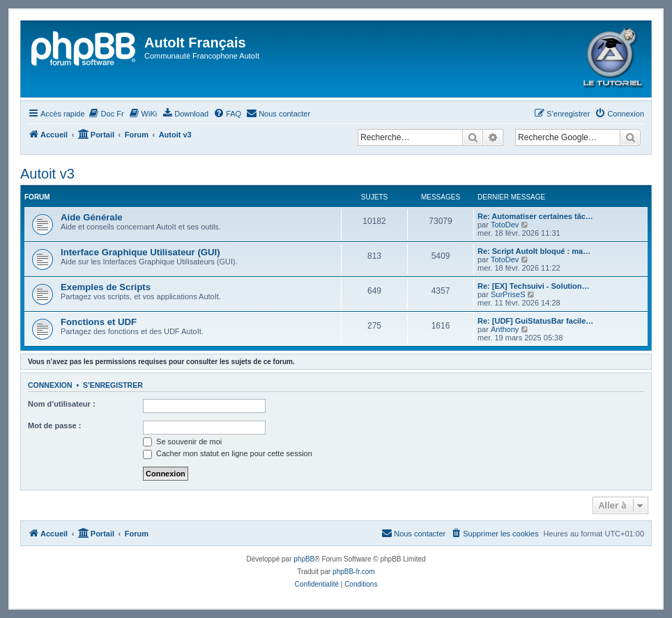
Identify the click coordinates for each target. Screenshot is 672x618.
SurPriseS (508, 294)
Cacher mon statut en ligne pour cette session (228, 453)
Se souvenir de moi (182, 442)
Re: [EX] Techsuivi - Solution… (534, 286)
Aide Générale (92, 217)
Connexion (50, 385)
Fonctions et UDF (99, 322)
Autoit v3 (47, 174)
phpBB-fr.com (354, 572)
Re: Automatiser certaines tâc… (535, 216)
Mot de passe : (54, 425)
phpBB (304, 559)
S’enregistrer (113, 385)
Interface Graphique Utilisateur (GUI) (140, 252)
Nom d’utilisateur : (62, 404)
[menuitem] (106, 114)
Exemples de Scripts (106, 287)
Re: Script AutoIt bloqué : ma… (534, 251)
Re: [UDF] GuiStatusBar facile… (535, 321)
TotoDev (505, 225)
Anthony (505, 329)
